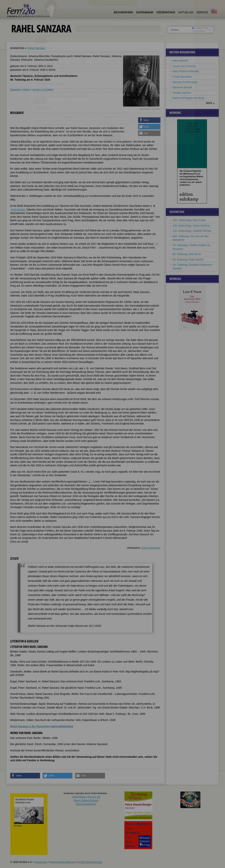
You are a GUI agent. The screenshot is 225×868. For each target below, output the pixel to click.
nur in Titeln (198, 31)
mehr (209, 103)
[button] (149, 120)
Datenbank (145, 12)
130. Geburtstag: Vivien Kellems (191, 226)
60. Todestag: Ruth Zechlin (188, 260)
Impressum (41, 862)
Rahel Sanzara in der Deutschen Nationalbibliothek (42, 726)
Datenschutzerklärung (63, 862)
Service (202, 12)
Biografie (15, 90)
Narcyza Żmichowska (185, 82)
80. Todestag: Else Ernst (187, 254)
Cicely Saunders (182, 77)
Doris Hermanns (151, 548)
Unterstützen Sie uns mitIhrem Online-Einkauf (86, 800)
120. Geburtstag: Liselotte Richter (192, 231)
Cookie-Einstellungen (90, 862)
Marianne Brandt (182, 87)
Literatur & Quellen (43, 90)
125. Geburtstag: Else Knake (189, 220)
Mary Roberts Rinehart (186, 71)
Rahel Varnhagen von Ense (189, 98)
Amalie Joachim (182, 93)
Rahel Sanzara (36, 48)
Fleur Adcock (180, 61)
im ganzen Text (200, 28)
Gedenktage (166, 12)
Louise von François (184, 66)
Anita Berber (18, 210)
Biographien (123, 12)
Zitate (26, 90)
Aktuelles (186, 12)
